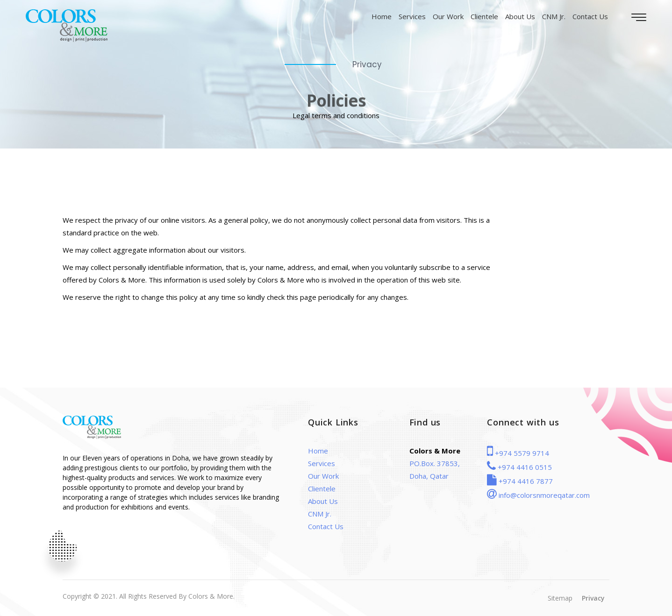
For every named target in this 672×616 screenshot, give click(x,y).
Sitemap (560, 598)
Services (412, 16)
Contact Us (590, 16)
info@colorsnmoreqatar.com (538, 495)
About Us (520, 16)
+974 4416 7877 (520, 481)
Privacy (593, 598)
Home (382, 16)
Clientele (484, 16)
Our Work (448, 16)
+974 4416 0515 (519, 467)
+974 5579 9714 (518, 453)
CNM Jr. (554, 16)
